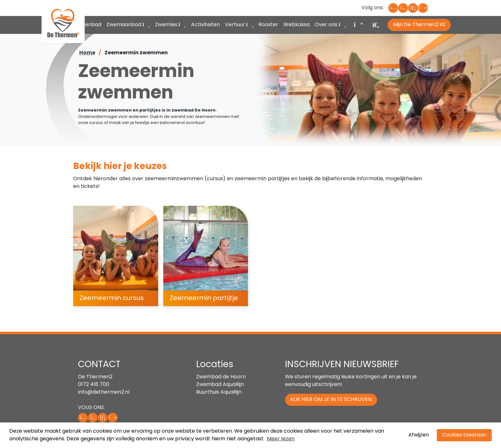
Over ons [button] (330, 25)
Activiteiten (205, 25)
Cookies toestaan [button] (464, 435)
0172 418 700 (94, 385)
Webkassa (297, 25)
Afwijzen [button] (419, 435)
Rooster (268, 25)
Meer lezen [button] (281, 439)
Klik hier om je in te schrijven (331, 400)
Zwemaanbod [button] (128, 25)
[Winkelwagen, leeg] (358, 24)
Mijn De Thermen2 (419, 25)
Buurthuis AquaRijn (219, 392)
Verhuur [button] (239, 25)
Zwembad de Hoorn (221, 377)
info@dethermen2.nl (104, 392)
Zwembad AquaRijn (220, 385)
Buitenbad (89, 25)
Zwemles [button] (170, 25)
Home (87, 53)
